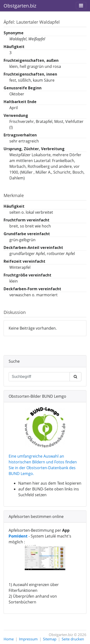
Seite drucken (73, 639)
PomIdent (18, 536)
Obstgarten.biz (20, 6)
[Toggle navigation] (81, 6)
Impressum (28, 639)
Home (9, 639)
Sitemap (50, 639)
